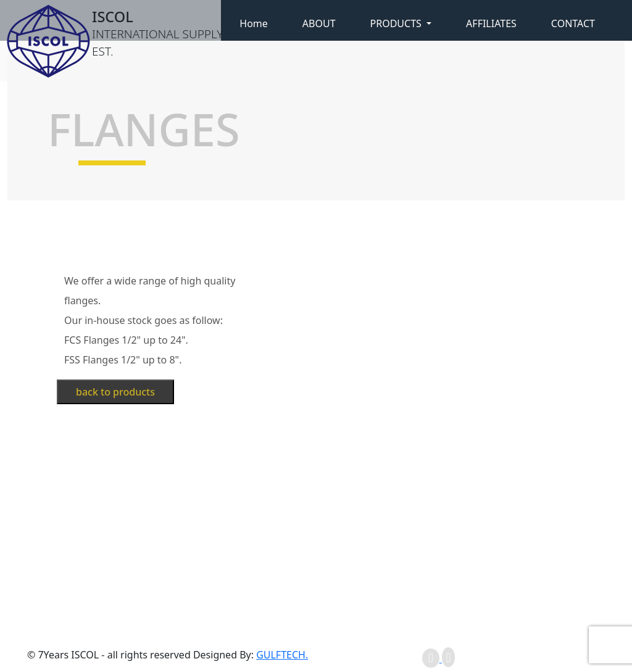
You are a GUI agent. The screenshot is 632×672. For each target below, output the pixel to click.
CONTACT (573, 23)
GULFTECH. (282, 655)
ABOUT (319, 23)
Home (254, 23)
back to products (115, 392)
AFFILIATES (491, 23)
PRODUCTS (397, 23)
